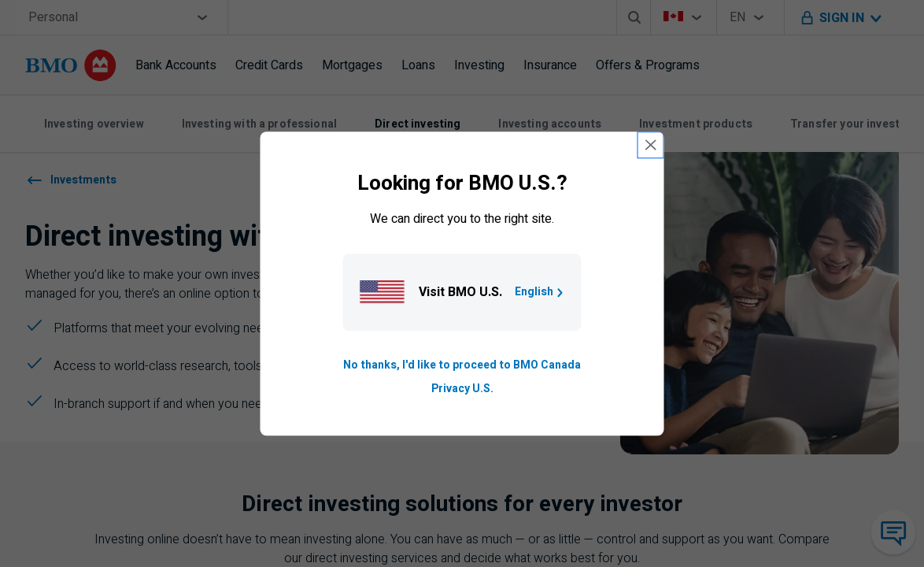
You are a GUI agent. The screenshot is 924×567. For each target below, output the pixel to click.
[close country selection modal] (651, 145)
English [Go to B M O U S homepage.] (540, 292)
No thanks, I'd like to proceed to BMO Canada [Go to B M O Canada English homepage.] (462, 365)
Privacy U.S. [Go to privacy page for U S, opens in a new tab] (462, 389)
